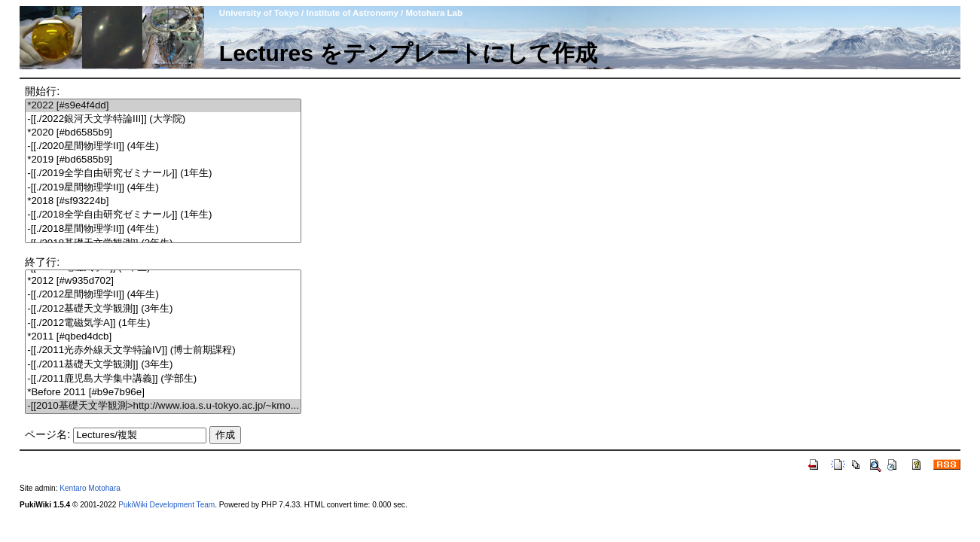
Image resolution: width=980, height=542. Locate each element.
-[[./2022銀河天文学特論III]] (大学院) (163, 119)
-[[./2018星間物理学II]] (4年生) (163, 229)
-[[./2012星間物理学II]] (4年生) (163, 295)
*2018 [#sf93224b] (163, 201)
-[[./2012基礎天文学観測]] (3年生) (163, 309)
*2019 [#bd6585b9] (163, 160)
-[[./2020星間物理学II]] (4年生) (163, 146)
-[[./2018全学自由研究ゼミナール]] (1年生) (163, 215)
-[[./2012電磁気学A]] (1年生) (163, 323)
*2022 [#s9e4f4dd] (163, 106)
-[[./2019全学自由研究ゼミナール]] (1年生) (163, 174)
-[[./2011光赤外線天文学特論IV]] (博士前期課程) (163, 350)
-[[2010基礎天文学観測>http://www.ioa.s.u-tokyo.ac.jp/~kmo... (163, 406)
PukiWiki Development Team (166, 505)
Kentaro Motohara (90, 488)
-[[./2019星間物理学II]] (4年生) (163, 188)
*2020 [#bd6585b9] (163, 133)
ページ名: (47, 434)
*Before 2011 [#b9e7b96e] (163, 393)
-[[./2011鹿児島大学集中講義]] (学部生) (163, 379)
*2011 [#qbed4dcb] (163, 337)
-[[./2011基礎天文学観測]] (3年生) (163, 365)
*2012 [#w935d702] (163, 281)
